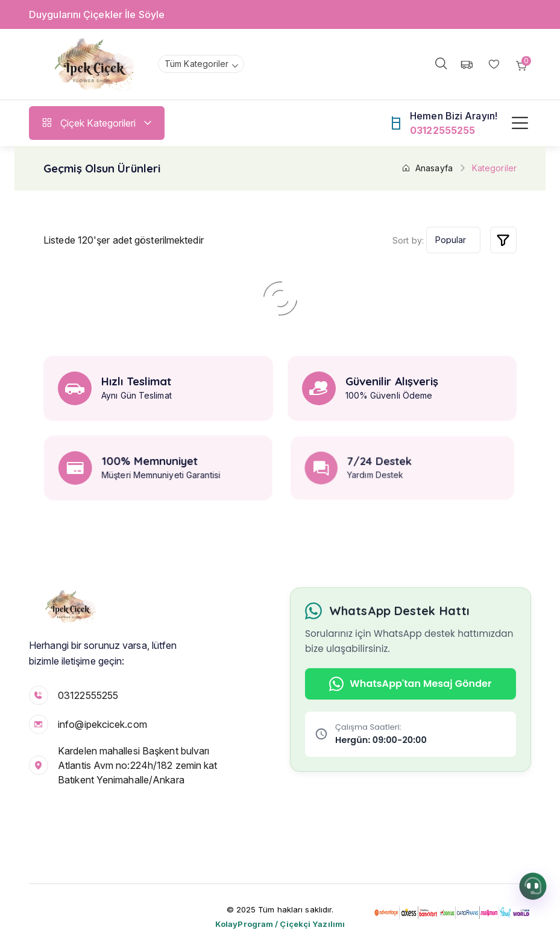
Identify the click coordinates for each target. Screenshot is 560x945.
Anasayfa (427, 168)
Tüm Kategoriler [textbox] (197, 64)
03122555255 (88, 695)
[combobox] (201, 64)
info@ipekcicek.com (102, 724)
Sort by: (408, 240)
